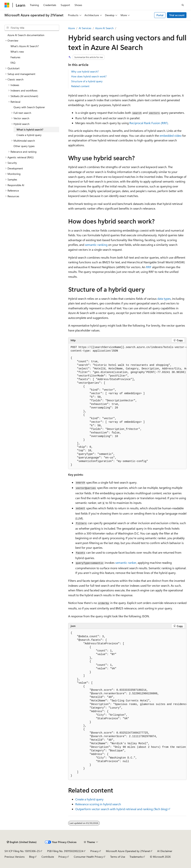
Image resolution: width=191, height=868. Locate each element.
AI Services (85, 28)
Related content (80, 86)
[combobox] (32, 28)
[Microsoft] (7, 5)
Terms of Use (118, 857)
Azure (71, 28)
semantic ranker (126, 563)
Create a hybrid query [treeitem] (29, 135)
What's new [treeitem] (17, 52)
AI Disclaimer (165, 851)
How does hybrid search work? (89, 76)
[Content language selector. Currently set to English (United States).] (22, 842)
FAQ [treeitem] (13, 63)
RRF (149, 267)
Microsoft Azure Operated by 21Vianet (128, 851)
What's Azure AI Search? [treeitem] (25, 46)
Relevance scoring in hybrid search (98, 804)
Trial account (177, 15)
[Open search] (183, 5)
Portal (160, 15)
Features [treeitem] (15, 57)
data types (164, 299)
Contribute (48, 857)
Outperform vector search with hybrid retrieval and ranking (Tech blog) (122, 809)
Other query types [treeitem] (24, 146)
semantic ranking (96, 245)
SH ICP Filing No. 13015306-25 (22, 851)
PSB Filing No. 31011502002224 (65, 851)
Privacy (94, 851)
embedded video (171, 135)
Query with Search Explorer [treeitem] (29, 107)
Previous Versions (15, 857)
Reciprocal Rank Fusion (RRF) (149, 123)
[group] (127, 406)
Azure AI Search (104, 28)
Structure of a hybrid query (87, 81)
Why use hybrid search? (85, 71)
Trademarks (136, 857)
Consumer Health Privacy (88, 857)
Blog (32, 857)
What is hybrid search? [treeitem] (30, 129)
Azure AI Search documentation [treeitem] (26, 35)
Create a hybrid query (89, 799)
